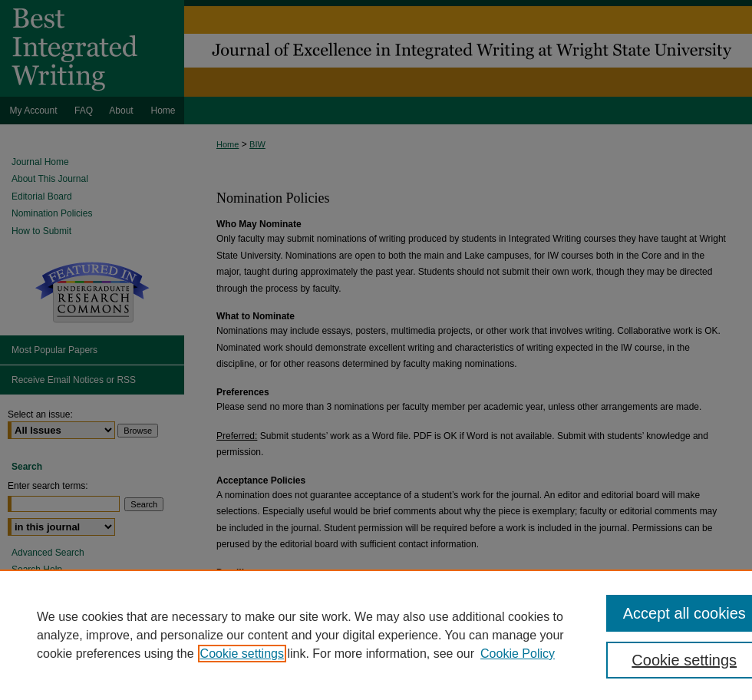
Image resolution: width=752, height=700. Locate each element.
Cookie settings (242, 654)
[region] (376, 635)
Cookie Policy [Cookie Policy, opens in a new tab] (518, 654)
